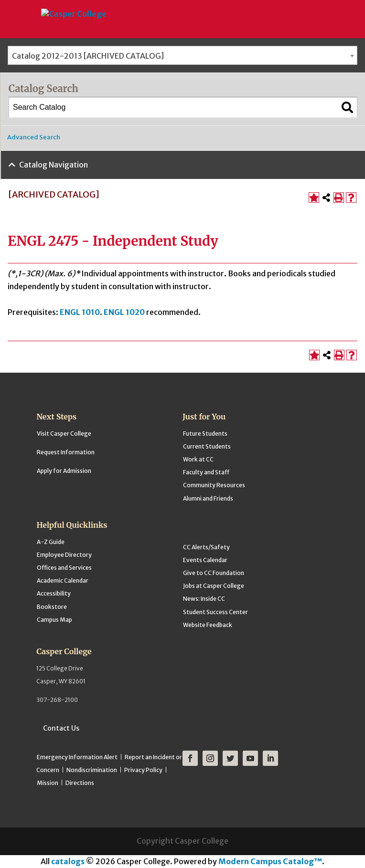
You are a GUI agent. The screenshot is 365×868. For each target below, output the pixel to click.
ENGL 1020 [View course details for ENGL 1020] (124, 312)
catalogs (68, 861)
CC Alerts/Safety (206, 547)
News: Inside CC (204, 599)
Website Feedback (208, 625)
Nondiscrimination (92, 770)
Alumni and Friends (208, 498)
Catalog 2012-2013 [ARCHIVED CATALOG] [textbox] (88, 56)
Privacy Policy (143, 770)
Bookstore (52, 607)
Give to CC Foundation (214, 573)
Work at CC (198, 459)
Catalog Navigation (54, 165)
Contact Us (61, 728)
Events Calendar (205, 560)
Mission (48, 783)
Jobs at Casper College (214, 586)
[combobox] (182, 55)
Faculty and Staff (206, 472)
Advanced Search (34, 137)
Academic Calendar (63, 580)
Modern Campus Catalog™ (270, 861)
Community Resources (214, 485)
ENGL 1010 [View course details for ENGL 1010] (80, 312)
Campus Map (54, 620)
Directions (80, 783)
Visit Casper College (64, 434)
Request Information (66, 452)
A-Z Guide (51, 542)
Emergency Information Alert (77, 757)
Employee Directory (64, 555)
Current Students (207, 446)
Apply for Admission (64, 471)
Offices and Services (64, 568)
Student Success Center (215, 612)
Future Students (205, 434)
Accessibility (54, 593)
